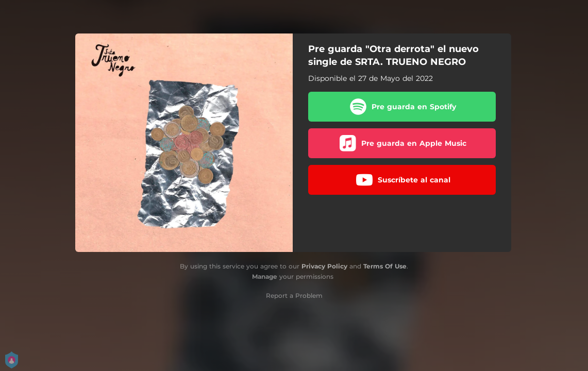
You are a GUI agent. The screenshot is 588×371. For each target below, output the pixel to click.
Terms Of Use (385, 266)
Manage (265, 276)
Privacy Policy (324, 266)
